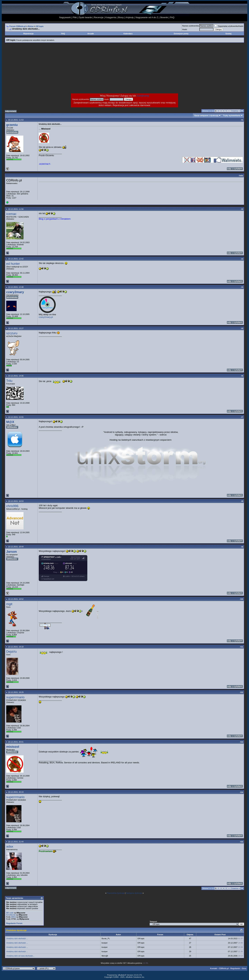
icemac (11, 214)
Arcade (91, 34)
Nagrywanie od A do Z (147, 17)
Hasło (185, 29)
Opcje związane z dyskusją (206, 116)
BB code (10, 913)
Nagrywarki (65, 17)
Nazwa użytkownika (191, 26)
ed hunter (13, 264)
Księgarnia (111, 17)
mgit (9, 604)
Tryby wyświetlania (232, 116)
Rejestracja (28, 34)
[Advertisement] (97, 68)
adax (10, 846)
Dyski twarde (85, 17)
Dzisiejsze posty (181, 34)
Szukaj (229, 34)
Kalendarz (128, 34)
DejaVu (11, 652)
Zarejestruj (143, 96)
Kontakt (214, 968)
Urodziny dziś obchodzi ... (17, 938)
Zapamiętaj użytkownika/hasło (229, 26)
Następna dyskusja (134, 893)
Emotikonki (11, 915)
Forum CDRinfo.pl (18, 26)
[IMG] (13, 917)
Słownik (164, 17)
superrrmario (15, 697)
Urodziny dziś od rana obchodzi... (20, 956)
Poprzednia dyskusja (116, 893)
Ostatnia (235, 111)
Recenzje (99, 17)
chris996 (12, 506)
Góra (244, 968)
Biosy (121, 17)
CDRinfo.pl (224, 968)
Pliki (75, 17)
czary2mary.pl (46, 317)
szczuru (12, 333)
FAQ (172, 17)
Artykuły (130, 17)
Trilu (9, 381)
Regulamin (235, 968)
